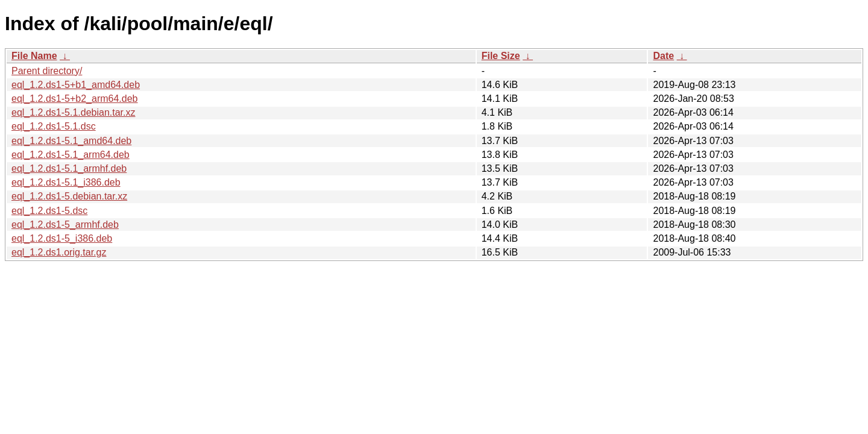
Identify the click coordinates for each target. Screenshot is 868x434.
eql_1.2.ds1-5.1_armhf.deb (69, 168)
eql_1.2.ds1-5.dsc (49, 211)
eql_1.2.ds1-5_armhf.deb (65, 225)
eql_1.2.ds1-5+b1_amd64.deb (76, 85)
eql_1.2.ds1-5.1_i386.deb (66, 182)
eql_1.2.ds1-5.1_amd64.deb (71, 141)
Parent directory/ (47, 71)
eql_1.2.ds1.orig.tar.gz (59, 252)
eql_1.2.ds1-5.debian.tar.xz (69, 196)
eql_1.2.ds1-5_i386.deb (62, 238)
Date (663, 56)
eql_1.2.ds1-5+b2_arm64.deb (75, 99)
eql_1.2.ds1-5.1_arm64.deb (71, 155)
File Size (501, 56)
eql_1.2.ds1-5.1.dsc (54, 126)
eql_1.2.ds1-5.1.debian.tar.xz (73, 112)
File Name (34, 56)
